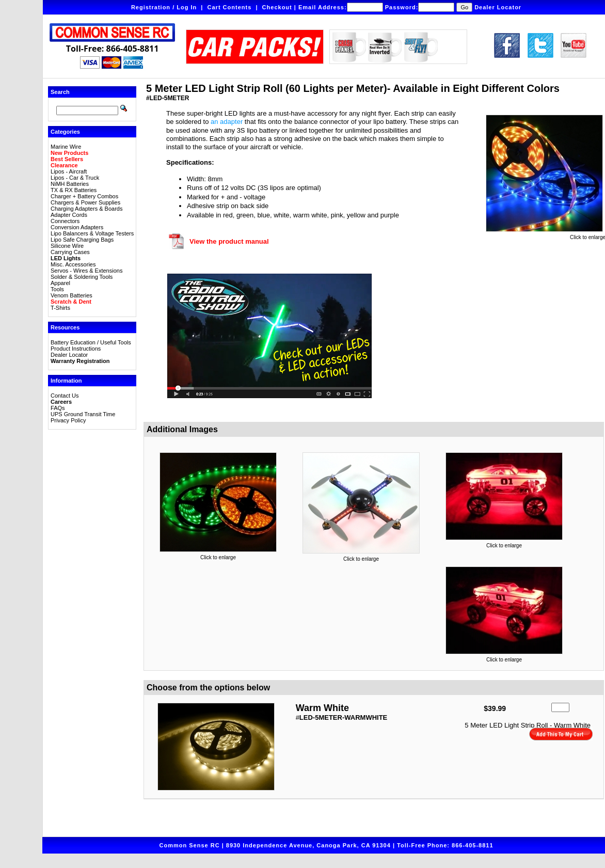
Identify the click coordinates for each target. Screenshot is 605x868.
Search (60, 92)
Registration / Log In (164, 7)
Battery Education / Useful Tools (91, 342)
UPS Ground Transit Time (83, 414)
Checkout (277, 7)
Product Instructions (76, 349)
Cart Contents (230, 7)
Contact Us (65, 396)
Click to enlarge (218, 555)
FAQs (58, 408)
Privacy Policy (68, 420)
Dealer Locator (498, 7)
